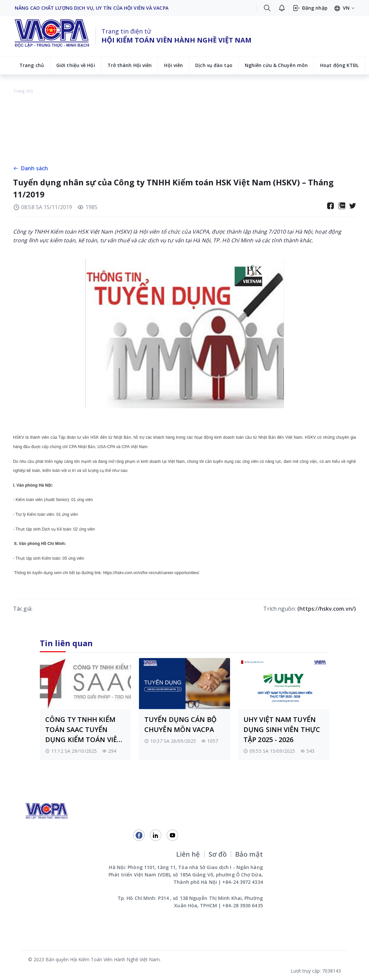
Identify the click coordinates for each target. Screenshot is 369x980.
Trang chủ (32, 65)
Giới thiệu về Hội (76, 65)
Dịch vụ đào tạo (214, 65)
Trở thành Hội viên (130, 65)
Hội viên (173, 65)
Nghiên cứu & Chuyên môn (276, 65)
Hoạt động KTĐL (339, 65)
